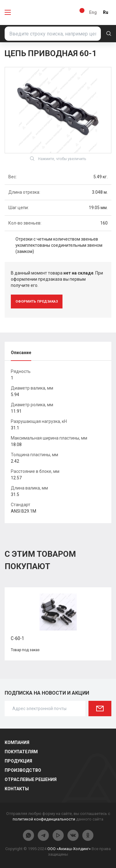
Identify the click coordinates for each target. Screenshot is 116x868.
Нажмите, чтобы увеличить (58, 159)
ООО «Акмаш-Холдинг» (69, 849)
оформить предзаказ (37, 302)
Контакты (17, 789)
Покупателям (21, 752)
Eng (93, 12)
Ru (106, 12)
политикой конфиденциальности (44, 819)
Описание (21, 353)
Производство (23, 770)
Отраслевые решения (31, 779)
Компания (17, 742)
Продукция (18, 761)
